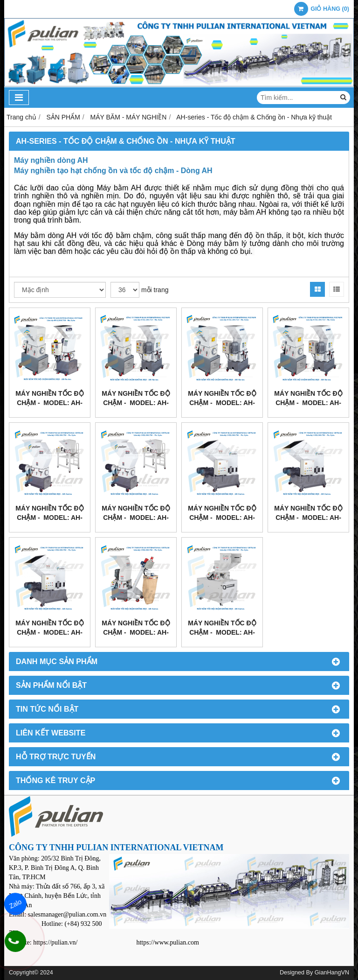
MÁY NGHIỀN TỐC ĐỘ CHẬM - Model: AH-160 (49, 403)
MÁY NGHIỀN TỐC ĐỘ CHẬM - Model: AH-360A (222, 403)
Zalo (15, 904)
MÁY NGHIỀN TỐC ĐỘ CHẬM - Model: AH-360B (308, 403)
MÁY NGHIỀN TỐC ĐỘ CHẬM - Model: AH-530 (136, 518)
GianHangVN (332, 973)
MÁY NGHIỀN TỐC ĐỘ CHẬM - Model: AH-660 (308, 518)
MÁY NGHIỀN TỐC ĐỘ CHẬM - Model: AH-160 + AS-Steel (222, 632)
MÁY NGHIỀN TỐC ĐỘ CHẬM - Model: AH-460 (49, 518)
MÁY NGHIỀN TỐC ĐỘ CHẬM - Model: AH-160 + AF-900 (136, 632)
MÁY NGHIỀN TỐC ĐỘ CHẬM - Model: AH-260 (136, 403)
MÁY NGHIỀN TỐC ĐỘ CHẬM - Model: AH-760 (49, 632)
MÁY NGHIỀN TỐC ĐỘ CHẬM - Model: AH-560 (222, 518)
